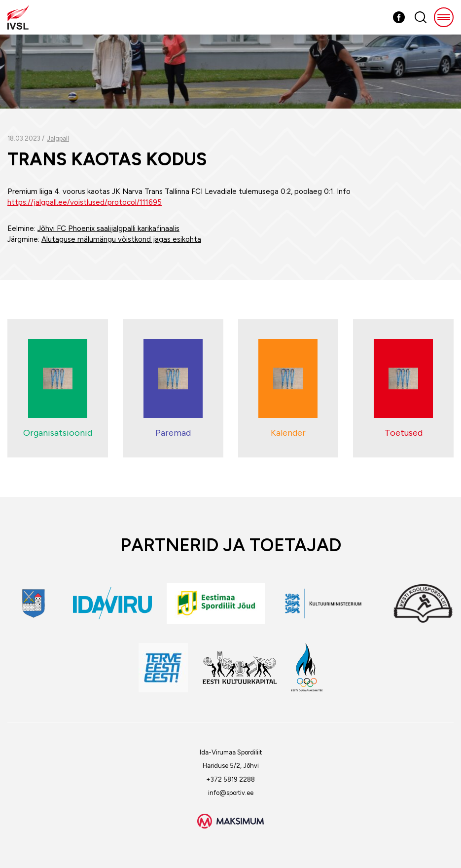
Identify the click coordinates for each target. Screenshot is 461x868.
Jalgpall (58, 138)
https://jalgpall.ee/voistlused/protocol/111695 (85, 202)
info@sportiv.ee (231, 793)
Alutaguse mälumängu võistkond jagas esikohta (121, 239)
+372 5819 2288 (230, 779)
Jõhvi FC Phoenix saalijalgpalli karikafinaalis (108, 228)
